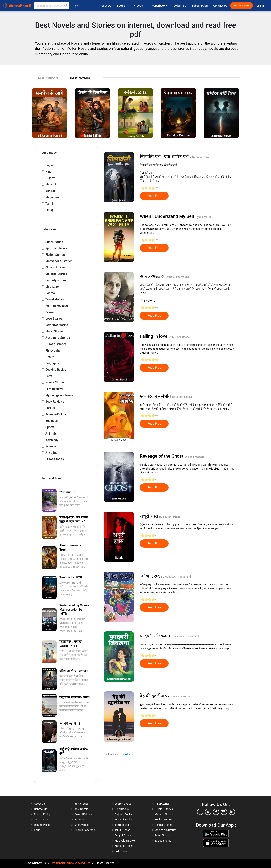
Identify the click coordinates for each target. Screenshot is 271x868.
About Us (105, 6)
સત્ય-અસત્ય (153, 276)
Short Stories (54, 242)
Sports (50, 427)
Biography (52, 363)
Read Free (154, 196)
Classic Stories (55, 267)
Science (51, 446)
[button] (66, 6)
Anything (51, 453)
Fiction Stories (55, 255)
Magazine (52, 287)
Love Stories (54, 319)
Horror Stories (55, 382)
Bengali (50, 191)
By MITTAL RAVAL (179, 337)
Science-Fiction (56, 414)
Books (123, 6)
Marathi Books (123, 820)
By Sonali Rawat (202, 157)
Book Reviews (55, 402)
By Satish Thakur (182, 397)
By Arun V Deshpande (188, 637)
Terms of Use (42, 820)
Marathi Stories (164, 814)
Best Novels (81, 809)
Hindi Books (122, 809)
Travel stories (55, 299)
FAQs (37, 830)
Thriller (50, 408)
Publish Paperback (85, 830)
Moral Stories (54, 331)
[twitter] (216, 812)
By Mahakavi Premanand (176, 577)
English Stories (163, 820)
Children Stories (56, 274)
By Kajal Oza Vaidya (178, 277)
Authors (79, 820)
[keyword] (52, 6)
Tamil (49, 204)
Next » (126, 754)
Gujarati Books (123, 814)
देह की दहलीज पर (155, 696)
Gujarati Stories (164, 809)
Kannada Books (124, 846)
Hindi (49, 172)
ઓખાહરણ (150, 576)
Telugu (50, 210)
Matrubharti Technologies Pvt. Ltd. (71, 863)
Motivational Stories (59, 261)
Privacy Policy (42, 814)
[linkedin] (232, 812)
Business (51, 421)
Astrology (52, 440)
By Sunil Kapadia (194, 457)
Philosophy (53, 350)
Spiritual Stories (56, 248)
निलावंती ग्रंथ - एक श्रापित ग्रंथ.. (166, 157)
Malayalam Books (125, 841)
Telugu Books (122, 830)
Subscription (200, 6)
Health (50, 357)
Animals (51, 434)
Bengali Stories (163, 825)
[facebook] (200, 812)
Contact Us (220, 6)
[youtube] (224, 812)
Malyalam (52, 197)
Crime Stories (55, 459)
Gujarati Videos (83, 814)
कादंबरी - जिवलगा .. (157, 636)
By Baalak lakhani (170, 517)
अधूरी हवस (150, 516)
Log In (260, 6)
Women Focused (57, 306)
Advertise (180, 6)
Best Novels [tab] (80, 78)
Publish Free (241, 6)
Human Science (56, 344)
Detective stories (57, 325)
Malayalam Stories (166, 830)
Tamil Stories (162, 835)
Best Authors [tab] (48, 78)
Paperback (160, 6)
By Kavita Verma (181, 696)
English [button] (77, 6)
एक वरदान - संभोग (156, 396)
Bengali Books (123, 835)
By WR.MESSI (203, 217)
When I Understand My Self (168, 216)
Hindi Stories (162, 804)
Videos (140, 6)
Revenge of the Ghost (162, 456)
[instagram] (208, 812)
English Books (123, 804)
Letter (49, 376)
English (50, 165)
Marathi (51, 184)
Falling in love (154, 336)
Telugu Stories (163, 841)
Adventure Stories (58, 338)
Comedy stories (56, 280)
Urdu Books (121, 851)
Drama (50, 312)
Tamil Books (122, 825)
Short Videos (82, 825)
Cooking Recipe (56, 370)
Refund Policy (42, 825)
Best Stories (81, 804)
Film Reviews (54, 389)
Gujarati (51, 178)
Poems (50, 293)
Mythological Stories (59, 395)
